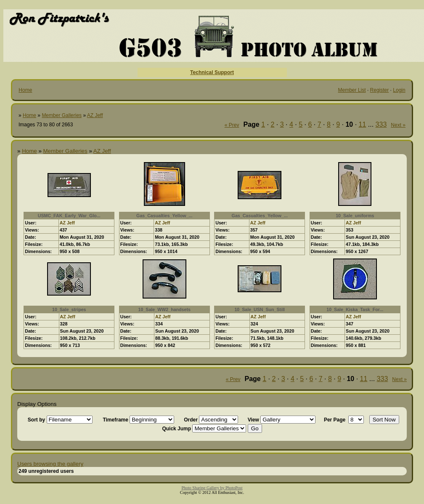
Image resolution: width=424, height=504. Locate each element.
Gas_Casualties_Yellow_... (164, 216)
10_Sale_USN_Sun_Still (260, 309)
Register (380, 90)
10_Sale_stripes (69, 309)
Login (399, 90)
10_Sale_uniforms (355, 216)
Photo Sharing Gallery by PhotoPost (212, 488)
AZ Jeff (95, 115)
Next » (398, 125)
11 (363, 124)
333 (381, 124)
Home (25, 90)
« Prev (232, 125)
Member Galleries (62, 115)
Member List (352, 90)
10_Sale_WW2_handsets (164, 309)
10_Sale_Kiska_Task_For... (355, 309)
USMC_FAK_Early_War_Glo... (69, 216)
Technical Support (212, 72)
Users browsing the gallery (50, 464)
